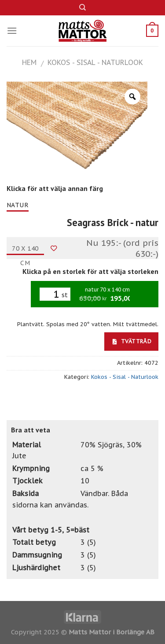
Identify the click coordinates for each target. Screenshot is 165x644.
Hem (29, 62)
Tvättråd (132, 341)
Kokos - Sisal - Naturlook (95, 62)
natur (18, 205)
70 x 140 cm (25, 250)
